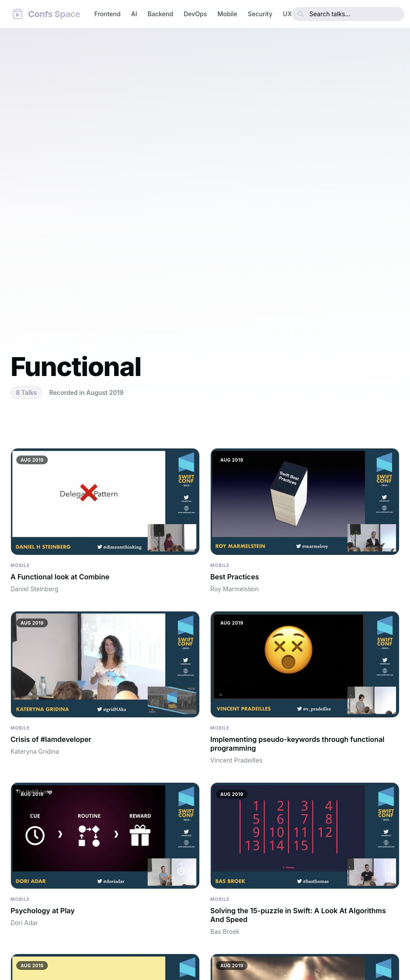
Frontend (108, 14)
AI (134, 14)
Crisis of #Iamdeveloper (51, 739)
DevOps (195, 14)
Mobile (227, 14)
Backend (160, 14)
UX (288, 14)
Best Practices (235, 577)
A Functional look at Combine (60, 577)
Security (260, 14)
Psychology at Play (43, 911)
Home (19, 342)
